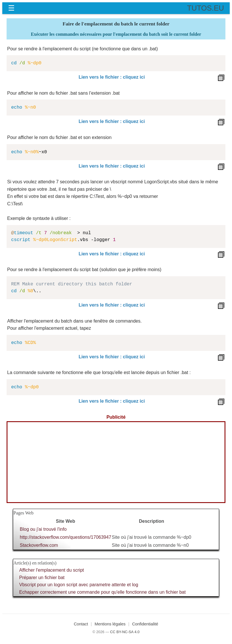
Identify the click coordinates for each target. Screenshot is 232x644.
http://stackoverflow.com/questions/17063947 (65, 537)
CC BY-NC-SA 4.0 (125, 632)
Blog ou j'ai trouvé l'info (43, 529)
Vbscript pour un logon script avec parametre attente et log (79, 585)
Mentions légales (110, 624)
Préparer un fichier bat (42, 578)
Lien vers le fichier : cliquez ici (112, 77)
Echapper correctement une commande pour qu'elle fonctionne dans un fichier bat (102, 592)
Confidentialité (145, 624)
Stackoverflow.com (39, 545)
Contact (81, 624)
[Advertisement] (116, 462)
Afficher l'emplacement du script (52, 570)
